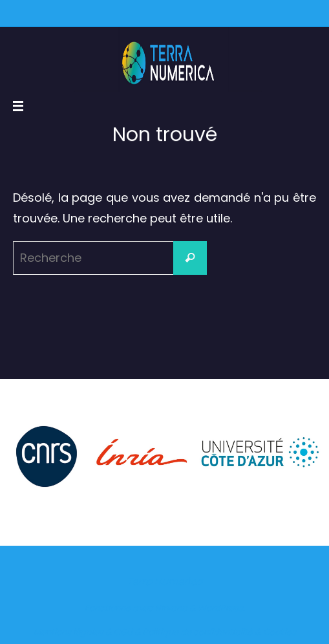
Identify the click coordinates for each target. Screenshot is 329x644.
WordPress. (221, 608)
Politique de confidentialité (198, 632)
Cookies (280, 632)
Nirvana (171, 608)
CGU (123, 632)
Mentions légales (69, 632)
